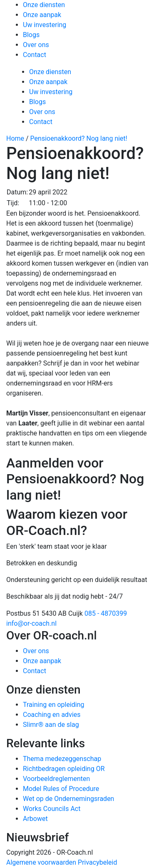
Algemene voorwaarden (41, 862)
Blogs (31, 35)
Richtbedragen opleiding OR (64, 769)
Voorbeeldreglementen (56, 779)
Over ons (36, 45)
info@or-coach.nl (31, 623)
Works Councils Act (52, 809)
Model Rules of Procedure (61, 789)
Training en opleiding (54, 705)
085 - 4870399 (106, 613)
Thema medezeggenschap (62, 759)
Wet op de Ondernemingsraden (68, 799)
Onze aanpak (42, 15)
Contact (35, 55)
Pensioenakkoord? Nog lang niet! (79, 138)
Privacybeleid (97, 862)
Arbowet (35, 819)
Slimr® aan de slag (51, 725)
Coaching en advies (52, 715)
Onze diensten (44, 5)
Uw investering (45, 25)
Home (15, 138)
